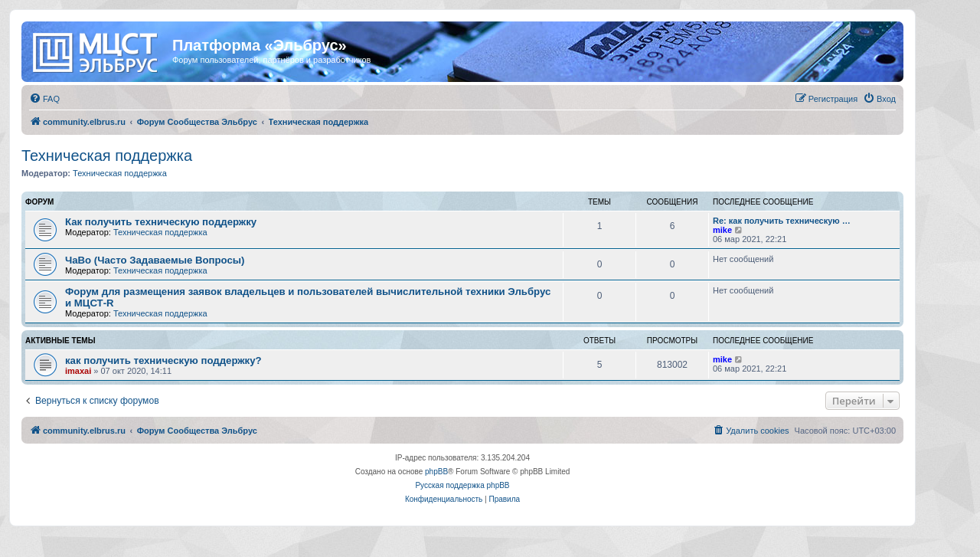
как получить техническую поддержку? (163, 360)
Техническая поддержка (107, 156)
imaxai (78, 371)
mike (722, 230)
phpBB (436, 472)
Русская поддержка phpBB (462, 485)
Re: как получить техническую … (782, 221)
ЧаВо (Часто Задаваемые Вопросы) (155, 260)
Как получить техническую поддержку (161, 222)
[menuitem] (44, 99)
